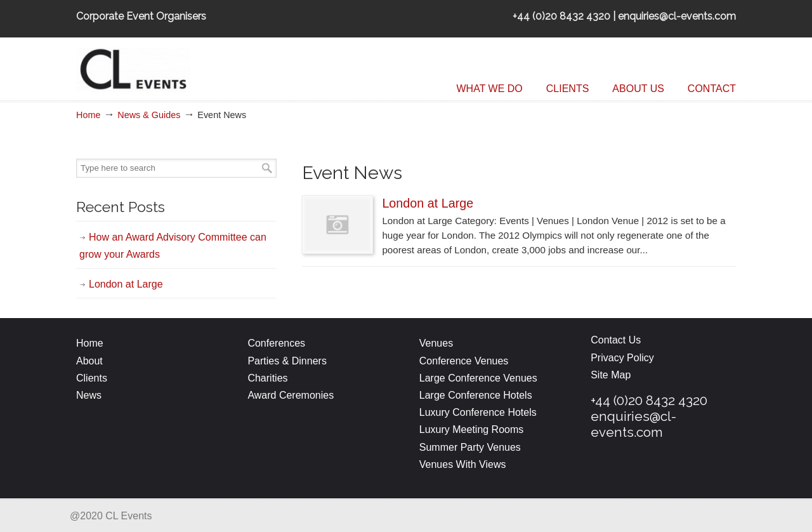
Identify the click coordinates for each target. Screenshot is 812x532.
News (89, 395)
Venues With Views (463, 464)
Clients (92, 378)
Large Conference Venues (478, 378)
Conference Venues (464, 361)
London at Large (428, 203)
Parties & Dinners (287, 361)
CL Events (171, 67)
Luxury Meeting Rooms (472, 429)
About (89, 361)
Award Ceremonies (292, 395)
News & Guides (149, 115)
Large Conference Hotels (476, 395)
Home (88, 115)
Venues (436, 343)
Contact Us (616, 340)
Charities (267, 378)
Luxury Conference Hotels (478, 412)
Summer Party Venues (470, 447)
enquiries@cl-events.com (633, 424)
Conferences (276, 343)
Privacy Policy (622, 358)
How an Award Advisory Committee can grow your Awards (173, 246)
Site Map (611, 375)
